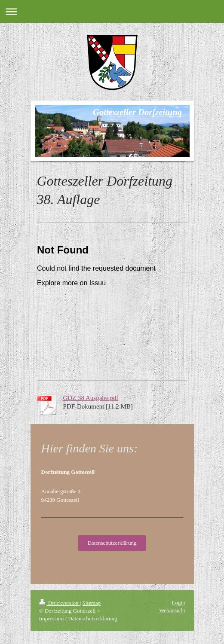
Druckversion (60, 603)
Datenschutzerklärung (112, 543)
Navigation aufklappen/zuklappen (112, 11)
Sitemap (92, 603)
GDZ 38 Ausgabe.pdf (91, 398)
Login (178, 603)
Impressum (52, 618)
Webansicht (172, 610)
